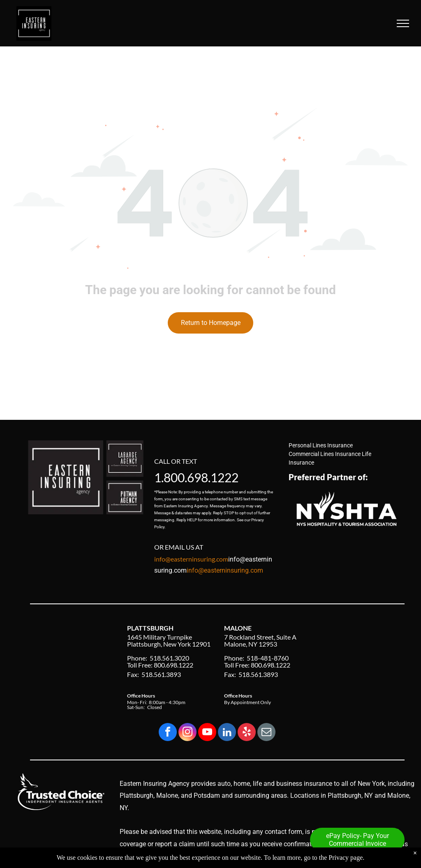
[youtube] (207, 733)
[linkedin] (227, 733)
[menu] (403, 23)
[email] (266, 733)
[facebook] (168, 733)
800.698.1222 (201, 477)
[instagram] (187, 733)
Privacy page (346, 862)
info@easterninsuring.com (225, 570)
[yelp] (247, 733)
